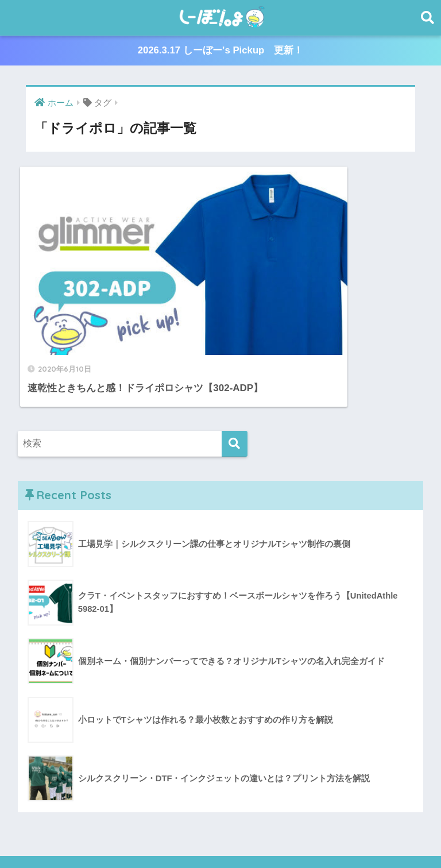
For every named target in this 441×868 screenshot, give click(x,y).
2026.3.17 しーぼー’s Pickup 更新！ (220, 51)
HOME (221, 810)
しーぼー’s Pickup (181, 834)
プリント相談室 (108, 834)
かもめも (242, 834)
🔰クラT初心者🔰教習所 (316, 834)
